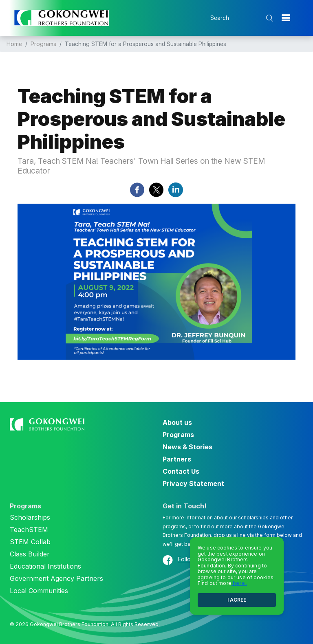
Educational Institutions (45, 566)
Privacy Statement (193, 484)
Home (14, 44)
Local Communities (39, 591)
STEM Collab (30, 542)
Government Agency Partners (56, 578)
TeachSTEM (29, 530)
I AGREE (237, 600)
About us (177, 422)
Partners (177, 459)
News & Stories (187, 447)
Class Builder (30, 554)
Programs (43, 44)
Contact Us (181, 471)
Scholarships (30, 517)
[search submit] (270, 18)
